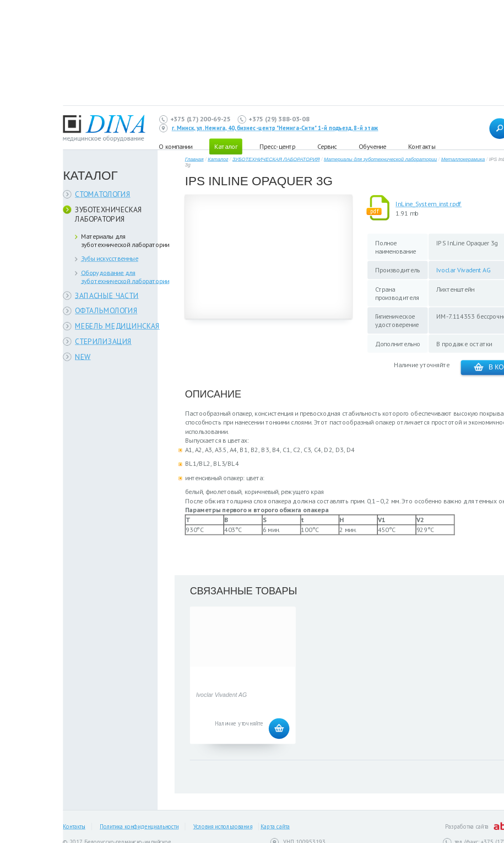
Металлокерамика (463, 159)
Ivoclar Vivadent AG (464, 270)
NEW (83, 356)
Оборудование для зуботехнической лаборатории (125, 277)
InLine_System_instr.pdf (429, 204)
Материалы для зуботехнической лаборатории (125, 240)
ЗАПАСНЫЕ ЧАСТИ (107, 295)
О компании (175, 146)
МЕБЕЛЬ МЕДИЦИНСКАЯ (117, 326)
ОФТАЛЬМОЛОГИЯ (106, 311)
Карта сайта (275, 826)
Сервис (327, 146)
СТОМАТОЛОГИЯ (103, 194)
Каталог (218, 159)
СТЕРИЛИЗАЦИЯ (103, 341)
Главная (194, 159)
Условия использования (223, 826)
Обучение (372, 146)
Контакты (422, 146)
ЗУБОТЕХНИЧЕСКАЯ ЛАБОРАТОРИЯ (109, 214)
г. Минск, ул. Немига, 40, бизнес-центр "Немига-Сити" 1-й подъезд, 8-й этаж (275, 128)
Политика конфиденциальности (139, 826)
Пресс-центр (277, 146)
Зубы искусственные (110, 258)
